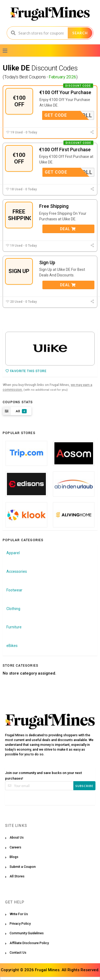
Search (80, 33)
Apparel (13, 553)
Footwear (14, 590)
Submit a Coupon (23, 867)
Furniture (14, 627)
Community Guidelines (27, 933)
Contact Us (18, 952)
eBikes (12, 646)
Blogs (14, 857)
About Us (17, 837)
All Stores (17, 876)
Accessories (17, 571)
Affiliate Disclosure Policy (29, 943)
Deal (68, 229)
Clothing (13, 609)
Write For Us (19, 914)
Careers (15, 847)
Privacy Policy (20, 924)
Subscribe (84, 786)
